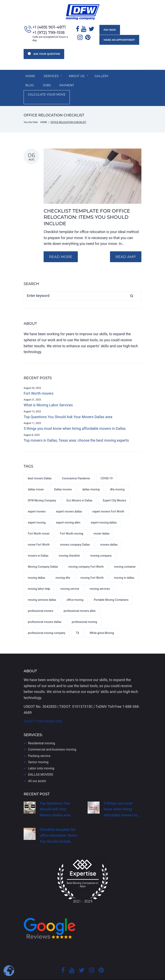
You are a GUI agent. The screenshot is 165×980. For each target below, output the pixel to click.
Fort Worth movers (38, 384)
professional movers (40, 602)
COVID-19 (107, 470)
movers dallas (109, 536)
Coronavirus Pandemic (76, 470)
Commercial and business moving (52, 741)
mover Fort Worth (39, 536)
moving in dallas (124, 569)
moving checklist (69, 547)
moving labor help (39, 580)
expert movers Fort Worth (108, 503)
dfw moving (117, 481)
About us (78, 76)
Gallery (103, 76)
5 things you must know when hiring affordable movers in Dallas (75, 420)
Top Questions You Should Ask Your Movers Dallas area (68, 408)
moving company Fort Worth (86, 558)
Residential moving (41, 734)
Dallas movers (63, 481)
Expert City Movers (114, 492)
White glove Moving (102, 624)
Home (30, 76)
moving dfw (63, 569)
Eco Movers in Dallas (79, 492)
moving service (70, 580)
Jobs (30, 86)
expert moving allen (68, 514)
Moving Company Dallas (43, 558)
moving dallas (36, 569)
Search (137, 287)
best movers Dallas (40, 470)
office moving (75, 591)
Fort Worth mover (39, 525)
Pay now (109, 30)
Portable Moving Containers (111, 591)
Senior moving (38, 753)
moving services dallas (42, 591)
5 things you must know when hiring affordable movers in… (122, 800)
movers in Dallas (38, 547)
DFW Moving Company (42, 492)
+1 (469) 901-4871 (49, 27)
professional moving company (46, 624)
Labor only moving (41, 759)
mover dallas (102, 525)
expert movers (37, 503)
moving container (125, 558)
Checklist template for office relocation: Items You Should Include (87, 208)
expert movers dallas (69, 503)
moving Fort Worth (92, 569)
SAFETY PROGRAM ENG (43, 713)
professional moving (84, 613)
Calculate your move (87, 86)
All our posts (37, 772)
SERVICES (52, 76)
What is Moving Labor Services (48, 396)
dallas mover (36, 481)
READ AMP (125, 248)
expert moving (37, 514)
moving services (100, 580)
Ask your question (44, 54)
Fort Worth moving (72, 525)
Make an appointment (119, 40)
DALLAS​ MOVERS (41, 766)
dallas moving (91, 481)
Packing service (39, 747)
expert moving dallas (104, 514)
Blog (123, 76)
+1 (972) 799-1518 (48, 33)
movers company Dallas (75, 536)
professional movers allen (80, 602)
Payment (50, 86)
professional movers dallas (45, 613)
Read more (61, 248)
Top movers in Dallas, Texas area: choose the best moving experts (76, 431)
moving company (101, 547)
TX (77, 624)
